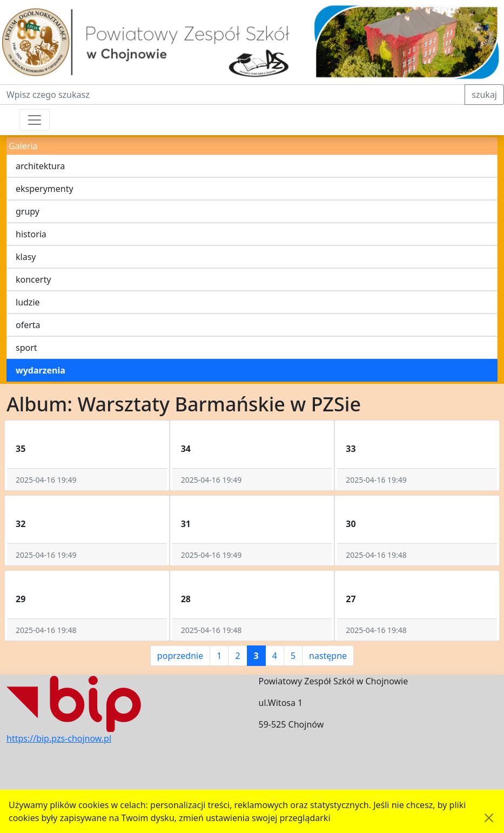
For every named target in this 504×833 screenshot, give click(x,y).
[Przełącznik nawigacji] (35, 120)
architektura (40, 166)
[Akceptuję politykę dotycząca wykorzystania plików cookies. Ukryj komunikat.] (489, 818)
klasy (26, 257)
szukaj (484, 95)
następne (328, 656)
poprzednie (180, 656)
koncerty (33, 279)
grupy (28, 211)
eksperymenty (45, 189)
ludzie (28, 302)
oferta (28, 325)
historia (31, 234)
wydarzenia (41, 370)
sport (26, 348)
